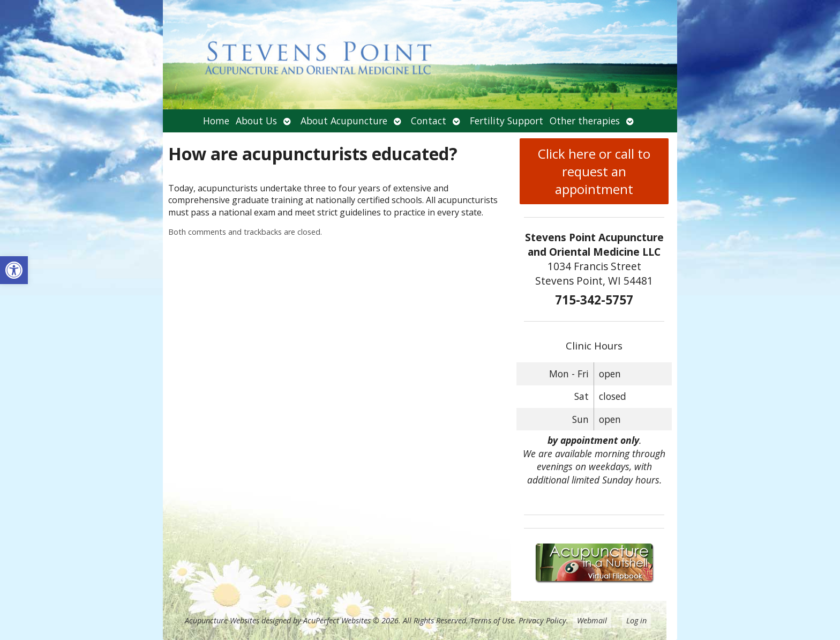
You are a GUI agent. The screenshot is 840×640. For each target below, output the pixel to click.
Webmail (592, 620)
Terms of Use (492, 620)
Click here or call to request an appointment (594, 171)
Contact (429, 121)
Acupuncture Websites (222, 620)
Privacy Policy (542, 620)
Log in (636, 620)
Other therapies (585, 121)
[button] (14, 270)
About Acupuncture (344, 121)
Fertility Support (507, 121)
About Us (256, 121)
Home (216, 121)
